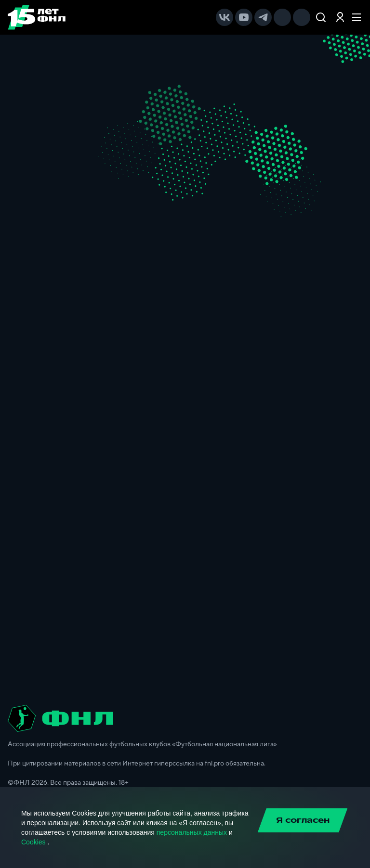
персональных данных (192, 832)
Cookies (33, 842)
